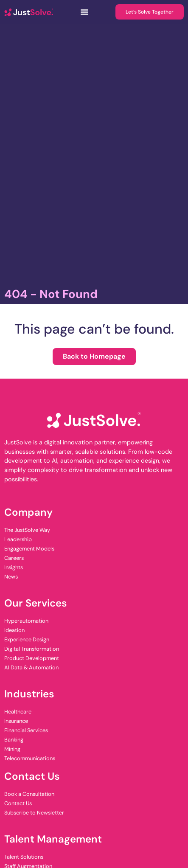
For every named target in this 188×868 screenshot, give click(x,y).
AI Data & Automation (31, 667)
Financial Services (26, 730)
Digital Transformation (32, 649)
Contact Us (18, 803)
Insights (14, 567)
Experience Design (27, 639)
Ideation (14, 630)
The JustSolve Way (27, 530)
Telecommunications (30, 758)
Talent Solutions (24, 857)
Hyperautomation (26, 621)
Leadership (18, 539)
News (11, 577)
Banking (14, 740)
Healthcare (18, 712)
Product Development (32, 658)
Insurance (16, 721)
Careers (14, 558)
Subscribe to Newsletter (34, 813)
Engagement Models (29, 549)
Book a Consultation (29, 794)
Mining (12, 749)
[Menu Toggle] (84, 12)
